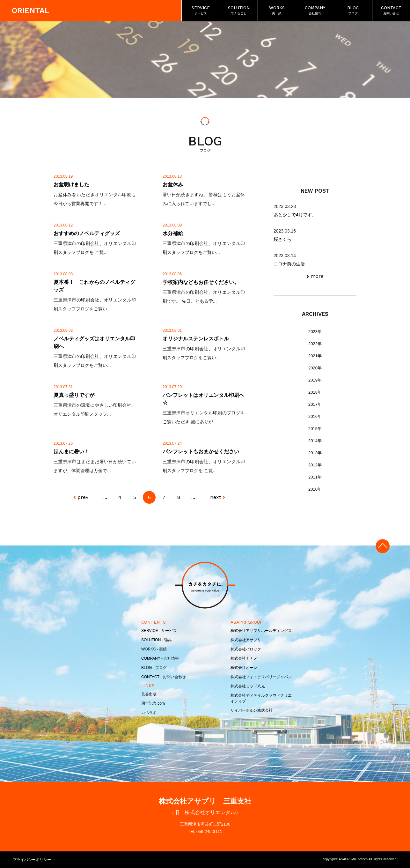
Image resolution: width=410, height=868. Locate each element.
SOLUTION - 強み (157, 640)
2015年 (315, 429)
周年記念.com (153, 703)
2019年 (315, 380)
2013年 (315, 453)
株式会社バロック (246, 649)
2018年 (315, 392)
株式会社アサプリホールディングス (261, 631)
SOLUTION (239, 11)
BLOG (353, 11)
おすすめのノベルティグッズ (87, 233)
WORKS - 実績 (154, 649)
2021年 (315, 356)
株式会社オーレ (244, 668)
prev (83, 497)
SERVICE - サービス (159, 631)
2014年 (315, 441)
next (216, 497)
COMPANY (315, 11)
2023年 (315, 332)
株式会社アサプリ (246, 640)
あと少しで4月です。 (295, 215)
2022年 (315, 344)
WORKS (277, 11)
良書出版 (149, 694)
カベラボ (149, 713)
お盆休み (173, 185)
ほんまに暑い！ (71, 452)
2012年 (315, 465)
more (317, 276)
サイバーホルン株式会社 (252, 710)
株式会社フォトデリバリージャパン (261, 677)
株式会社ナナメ (244, 658)
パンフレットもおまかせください (201, 452)
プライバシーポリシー (32, 860)
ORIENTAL (31, 11)
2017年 (315, 404)
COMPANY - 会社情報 (160, 658)
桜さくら (282, 239)
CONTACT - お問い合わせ (164, 677)
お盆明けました (71, 185)
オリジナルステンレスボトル (196, 339)
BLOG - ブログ (154, 668)
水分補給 (173, 233)
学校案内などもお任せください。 (201, 282)
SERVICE (201, 11)
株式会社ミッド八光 (248, 686)
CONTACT (391, 11)
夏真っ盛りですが (74, 395)
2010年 (315, 489)
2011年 (315, 477)
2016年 (315, 416)
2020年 (315, 368)
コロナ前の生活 (289, 264)
